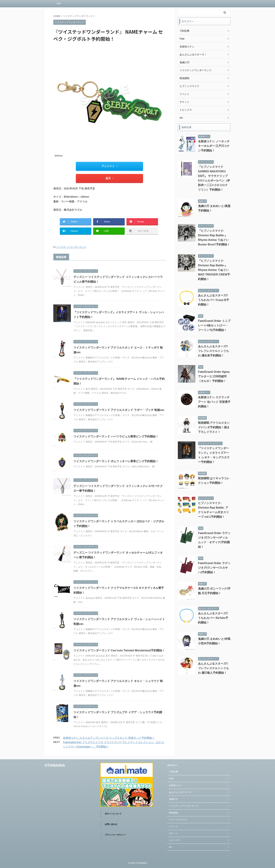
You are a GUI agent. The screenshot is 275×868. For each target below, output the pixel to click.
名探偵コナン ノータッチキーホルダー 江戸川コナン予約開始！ (214, 146)
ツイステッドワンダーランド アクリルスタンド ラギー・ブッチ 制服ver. (119, 410)
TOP (59, 4)
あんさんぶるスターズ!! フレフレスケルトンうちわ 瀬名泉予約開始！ (213, 351)
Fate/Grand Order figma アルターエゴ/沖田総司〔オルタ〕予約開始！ (214, 376)
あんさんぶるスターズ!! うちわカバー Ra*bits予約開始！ (213, 618)
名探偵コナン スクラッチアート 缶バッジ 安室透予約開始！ (214, 402)
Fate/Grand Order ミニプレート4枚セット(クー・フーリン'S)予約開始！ (214, 325)
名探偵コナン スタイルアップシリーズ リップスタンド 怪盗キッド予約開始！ (109, 738)
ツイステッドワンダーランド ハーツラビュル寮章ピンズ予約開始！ (116, 436)
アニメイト (109, 166)
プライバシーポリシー (115, 835)
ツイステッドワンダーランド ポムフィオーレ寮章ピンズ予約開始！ (116, 461)
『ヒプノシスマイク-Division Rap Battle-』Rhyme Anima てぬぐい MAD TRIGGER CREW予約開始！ (214, 270)
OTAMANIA (55, 765)
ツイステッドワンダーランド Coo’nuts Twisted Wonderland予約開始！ (119, 650)
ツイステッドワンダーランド (71, 247)
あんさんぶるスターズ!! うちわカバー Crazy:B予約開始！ (214, 300)
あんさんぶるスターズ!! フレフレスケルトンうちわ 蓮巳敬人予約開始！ (213, 668)
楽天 (110, 178)
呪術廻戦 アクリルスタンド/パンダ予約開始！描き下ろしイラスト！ (214, 427)
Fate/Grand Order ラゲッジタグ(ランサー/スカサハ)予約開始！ (214, 568)
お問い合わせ (111, 824)
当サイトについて (113, 814)
